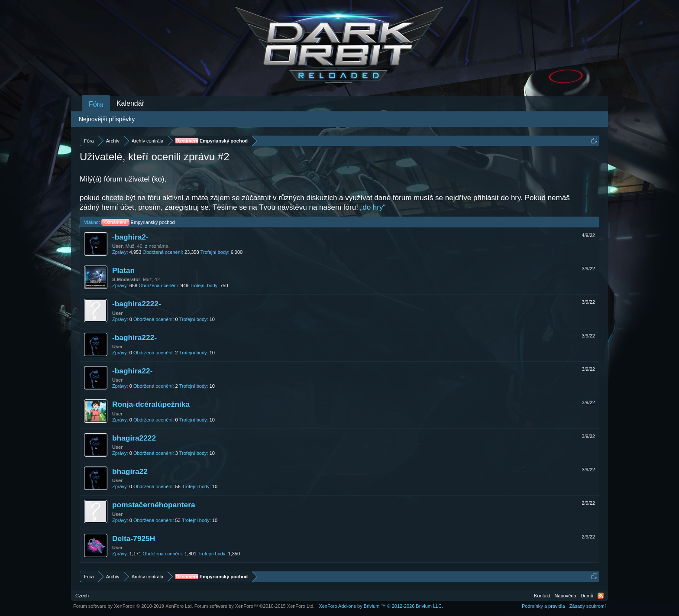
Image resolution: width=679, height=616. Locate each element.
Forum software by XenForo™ (255, 606)
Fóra (96, 104)
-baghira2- (130, 237)
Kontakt (542, 596)
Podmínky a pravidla (543, 606)
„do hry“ (373, 207)
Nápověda (566, 596)
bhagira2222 (134, 438)
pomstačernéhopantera (154, 505)
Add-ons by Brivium (381, 606)
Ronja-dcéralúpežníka (151, 404)
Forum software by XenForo (133, 606)
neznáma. (159, 246)
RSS (601, 596)
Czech (82, 596)
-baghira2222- (137, 304)
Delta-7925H (134, 538)
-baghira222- (134, 337)
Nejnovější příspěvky (107, 119)
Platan (123, 270)
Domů (587, 596)
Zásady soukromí (588, 606)
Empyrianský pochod (138, 222)
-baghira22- (132, 371)
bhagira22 (130, 471)
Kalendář (130, 103)
